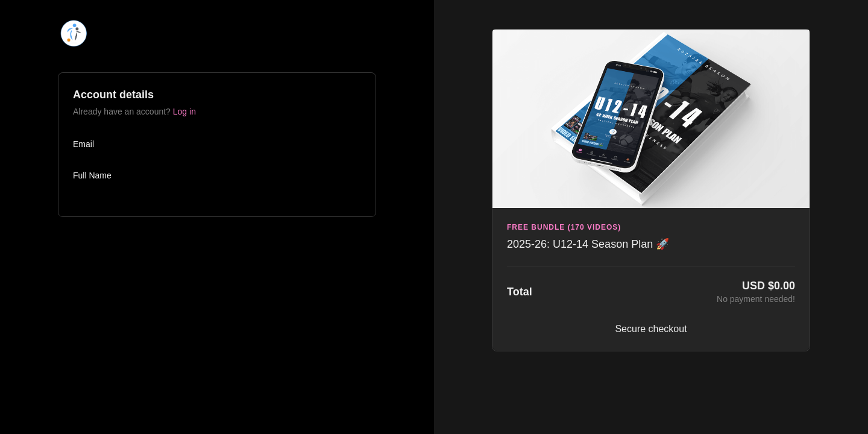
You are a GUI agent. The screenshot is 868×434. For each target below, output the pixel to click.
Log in (184, 112)
